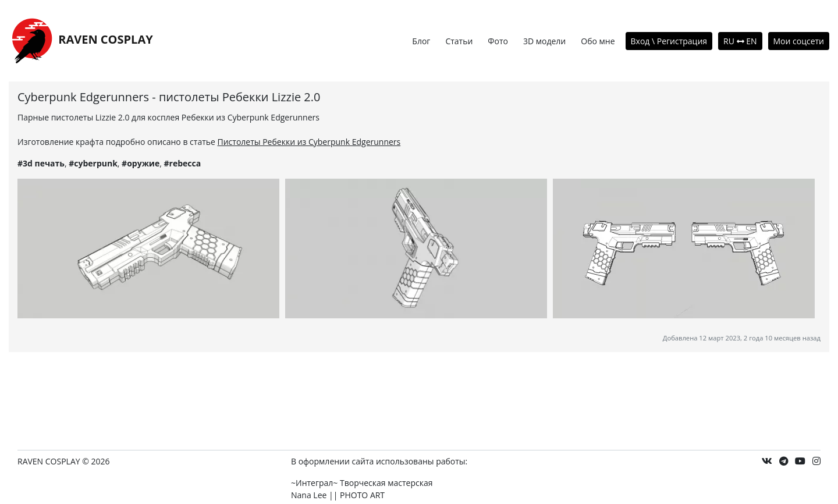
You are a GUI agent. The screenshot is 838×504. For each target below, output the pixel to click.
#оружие (141, 163)
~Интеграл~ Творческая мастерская (362, 483)
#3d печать (41, 163)
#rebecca (182, 163)
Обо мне (598, 41)
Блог (421, 41)
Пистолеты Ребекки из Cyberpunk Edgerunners (309, 142)
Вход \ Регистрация (669, 41)
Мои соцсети (799, 41)
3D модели (544, 41)
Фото (498, 41)
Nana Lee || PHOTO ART (338, 495)
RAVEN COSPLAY (81, 40)
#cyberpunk (93, 163)
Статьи (459, 41)
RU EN (740, 41)
